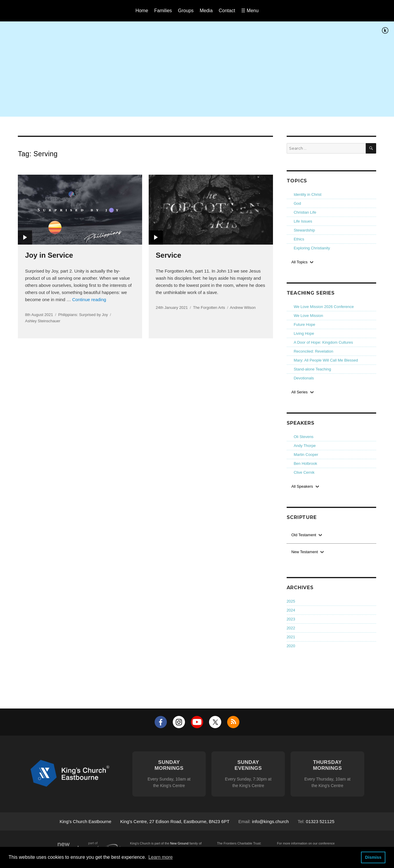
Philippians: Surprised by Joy (83, 315)
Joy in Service (49, 255)
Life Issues (303, 221)
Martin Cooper (306, 455)
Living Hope (304, 333)
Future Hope (304, 324)
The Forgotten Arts (209, 308)
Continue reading (89, 300)
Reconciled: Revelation (314, 351)
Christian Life (305, 212)
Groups (186, 11)
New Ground (179, 843)
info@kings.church (270, 821)
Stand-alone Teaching (313, 369)
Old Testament (304, 535)
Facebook (161, 722)
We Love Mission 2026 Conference (324, 307)
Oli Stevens (304, 437)
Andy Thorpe (305, 446)
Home (142, 11)
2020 (291, 646)
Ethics (299, 239)
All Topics (300, 262)
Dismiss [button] (373, 857)
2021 (291, 637)
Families (163, 11)
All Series (300, 392)
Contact (227, 11)
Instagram (179, 722)
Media (206, 11)
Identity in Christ (308, 194)
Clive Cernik (304, 472)
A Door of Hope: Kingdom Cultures (323, 342)
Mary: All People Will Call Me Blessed (326, 360)
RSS (233, 722)
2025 (291, 601)
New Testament (305, 552)
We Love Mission (309, 316)
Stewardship (304, 230)
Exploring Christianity (312, 248)
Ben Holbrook (306, 463)
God (298, 203)
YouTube (197, 722)
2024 (291, 610)
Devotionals (304, 378)
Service (168, 255)
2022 (291, 628)
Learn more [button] (161, 857)
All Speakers (302, 486)
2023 (291, 619)
